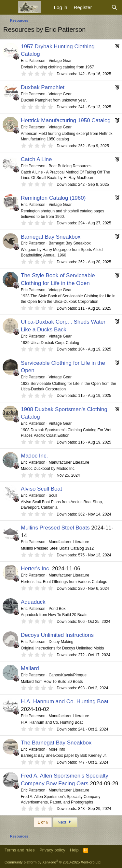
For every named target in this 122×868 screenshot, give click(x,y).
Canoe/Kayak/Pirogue (68, 675)
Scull (53, 495)
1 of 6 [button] (43, 822)
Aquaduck (33, 602)
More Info (57, 749)
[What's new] (101, 7)
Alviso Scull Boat (41, 489)
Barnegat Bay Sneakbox (51, 237)
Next (65, 822)
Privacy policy (52, 850)
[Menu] (9, 7)
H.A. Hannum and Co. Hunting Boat (65, 702)
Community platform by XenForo (53, 862)
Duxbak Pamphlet (43, 87)
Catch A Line (36, 159)
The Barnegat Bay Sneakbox (56, 743)
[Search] (114, 7)
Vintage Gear (60, 61)
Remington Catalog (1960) (53, 198)
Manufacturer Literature (69, 462)
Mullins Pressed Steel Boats (55, 528)
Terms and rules (20, 850)
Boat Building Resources (70, 166)
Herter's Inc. (36, 569)
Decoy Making (61, 642)
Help (74, 850)
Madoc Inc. (34, 456)
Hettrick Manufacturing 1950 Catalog (66, 120)
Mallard (30, 668)
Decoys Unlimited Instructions (57, 635)
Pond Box (57, 609)
